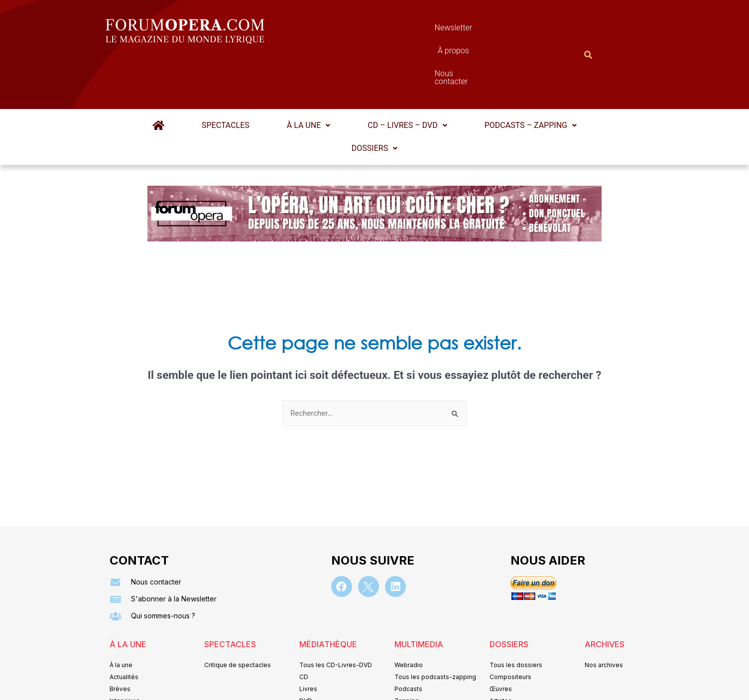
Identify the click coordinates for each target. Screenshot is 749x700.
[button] (309, 77)
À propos (419, 30)
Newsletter (360, 30)
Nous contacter (487, 30)
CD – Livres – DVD (401, 76)
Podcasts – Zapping (518, 76)
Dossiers (374, 99)
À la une (309, 76)
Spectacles (232, 76)
